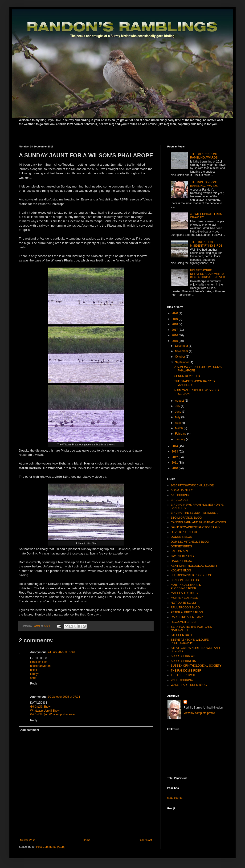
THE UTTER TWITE (184, 675)
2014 (175, 446)
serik (33, 678)
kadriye (35, 674)
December (182, 346)
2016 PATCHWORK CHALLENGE (192, 485)
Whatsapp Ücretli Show (45, 711)
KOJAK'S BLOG (181, 571)
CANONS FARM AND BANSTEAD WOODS (198, 522)
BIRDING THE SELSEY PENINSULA (194, 513)
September (182, 362)
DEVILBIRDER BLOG (185, 532)
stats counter (175, 798)
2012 (175, 457)
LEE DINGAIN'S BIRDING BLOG (192, 575)
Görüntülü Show (40, 707)
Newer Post (27, 840)
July (178, 406)
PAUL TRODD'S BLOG (185, 607)
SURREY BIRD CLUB (185, 656)
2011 (175, 463)
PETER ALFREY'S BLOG (187, 612)
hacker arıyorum (40, 666)
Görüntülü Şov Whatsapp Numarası (52, 714)
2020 (175, 313)
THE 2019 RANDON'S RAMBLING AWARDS (204, 184)
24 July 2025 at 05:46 (61, 652)
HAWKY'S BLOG (182, 561)
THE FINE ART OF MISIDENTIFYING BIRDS (206, 244)
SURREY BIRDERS (183, 661)
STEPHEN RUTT (182, 635)
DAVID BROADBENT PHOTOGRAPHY (196, 527)
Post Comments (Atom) (51, 847)
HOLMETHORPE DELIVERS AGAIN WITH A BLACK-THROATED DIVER (208, 274)
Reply (34, 684)
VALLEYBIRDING (182, 680)
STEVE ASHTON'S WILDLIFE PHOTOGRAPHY (190, 641)
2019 (175, 319)
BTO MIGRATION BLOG (186, 518)
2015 (175, 341)
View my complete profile (199, 713)
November (182, 351)
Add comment (30, 730)
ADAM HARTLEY (182, 490)
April (178, 423)
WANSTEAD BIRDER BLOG (189, 685)
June (178, 412)
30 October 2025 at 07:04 (64, 697)
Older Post (145, 840)
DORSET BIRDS (181, 546)
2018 (175, 324)
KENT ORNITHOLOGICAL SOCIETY (194, 566)
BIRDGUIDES (180, 500)
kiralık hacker (39, 662)
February (181, 434)
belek (34, 670)
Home (87, 840)
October (180, 357)
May (178, 417)
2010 (175, 468)
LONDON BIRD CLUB (185, 580)
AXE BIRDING (180, 495)
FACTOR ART (180, 551)
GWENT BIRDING (182, 556)
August (180, 401)
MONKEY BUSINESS (184, 598)
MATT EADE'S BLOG (184, 593)
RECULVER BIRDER (184, 622)
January (180, 439)
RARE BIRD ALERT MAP (187, 617)
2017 (175, 330)
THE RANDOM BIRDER (186, 671)
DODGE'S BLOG (182, 537)
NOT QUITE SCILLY (184, 603)
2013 (175, 452)
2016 (175, 335)
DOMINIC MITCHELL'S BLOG (190, 542)
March (179, 428)
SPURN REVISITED (187, 376)
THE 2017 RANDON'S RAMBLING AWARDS (204, 156)
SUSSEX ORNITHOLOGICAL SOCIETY (196, 666)
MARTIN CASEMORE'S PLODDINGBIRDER (186, 587)
